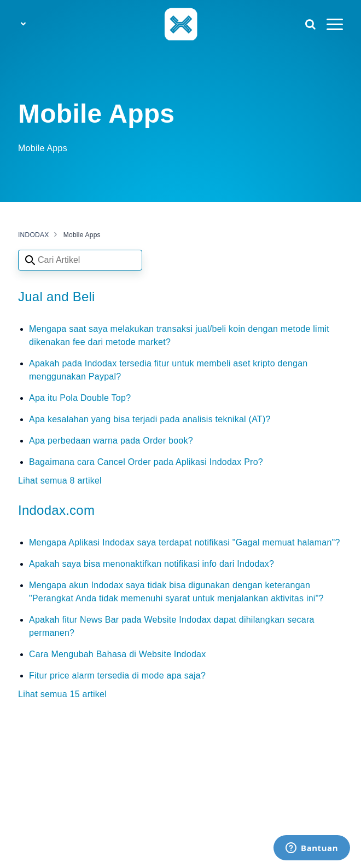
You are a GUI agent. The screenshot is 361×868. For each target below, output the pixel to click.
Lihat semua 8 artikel (60, 481)
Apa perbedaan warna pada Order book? (111, 441)
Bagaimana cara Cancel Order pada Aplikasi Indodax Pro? (146, 462)
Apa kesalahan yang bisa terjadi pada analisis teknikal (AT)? (150, 419)
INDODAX (33, 235)
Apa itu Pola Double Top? (80, 398)
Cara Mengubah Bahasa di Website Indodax (117, 654)
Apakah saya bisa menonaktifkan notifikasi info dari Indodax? (152, 564)
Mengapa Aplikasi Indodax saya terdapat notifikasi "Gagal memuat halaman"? (185, 542)
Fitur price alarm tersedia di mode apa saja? (117, 676)
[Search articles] (80, 260)
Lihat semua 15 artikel (62, 694)
